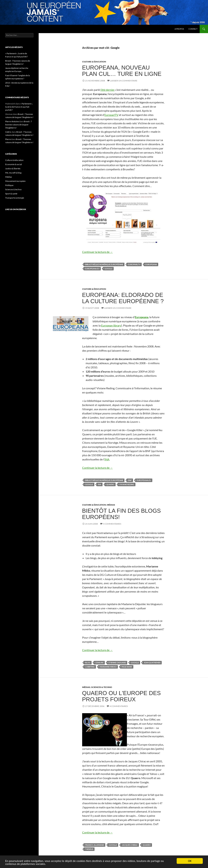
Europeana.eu (92, 269)
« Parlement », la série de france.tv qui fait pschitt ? (19, 107)
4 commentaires (119, 706)
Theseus (89, 849)
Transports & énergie (15, 198)
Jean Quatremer (152, 663)
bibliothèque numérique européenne (104, 264)
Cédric (8, 132)
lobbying (90, 667)
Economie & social (13, 164)
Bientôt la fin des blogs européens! (121, 514)
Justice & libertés (13, 168)
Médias (111, 505)
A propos (179, 29)
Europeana (151, 264)
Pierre (8, 139)
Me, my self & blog (13, 173)
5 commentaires (112, 524)
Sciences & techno (102, 687)
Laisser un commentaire (124, 81)
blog (88, 663)
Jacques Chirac (130, 845)
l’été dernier (107, 90)
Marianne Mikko (108, 667)
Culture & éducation (94, 62)
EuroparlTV (111, 115)
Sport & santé (11, 194)
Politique (9, 185)
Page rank (127, 667)
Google (108, 269)
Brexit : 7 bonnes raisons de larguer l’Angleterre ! (19, 125)
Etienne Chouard (117, 663)
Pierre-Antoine (12, 121)
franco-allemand (95, 845)
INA (107, 459)
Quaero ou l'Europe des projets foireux (121, 696)
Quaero (110, 484)
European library (111, 325)
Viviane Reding (127, 484)
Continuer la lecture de (97, 252)
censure (99, 663)
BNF (130, 480)
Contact (193, 29)
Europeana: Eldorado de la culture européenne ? (123, 298)
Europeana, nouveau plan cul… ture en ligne (122, 71)
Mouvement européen (15, 181)
